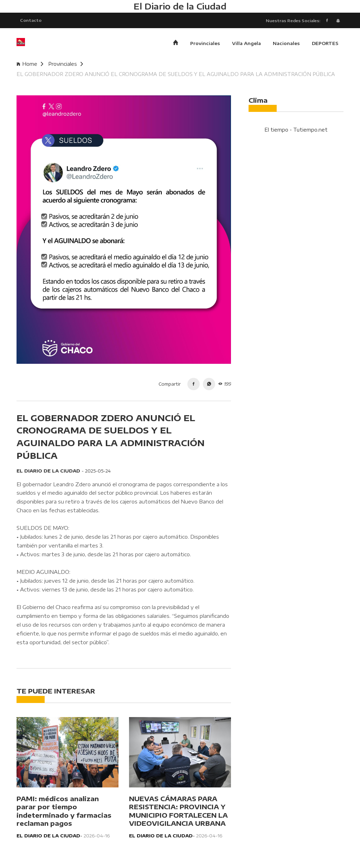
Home (30, 65)
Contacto (31, 20)
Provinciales (205, 44)
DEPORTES (325, 44)
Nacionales (286, 44)
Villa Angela (246, 44)
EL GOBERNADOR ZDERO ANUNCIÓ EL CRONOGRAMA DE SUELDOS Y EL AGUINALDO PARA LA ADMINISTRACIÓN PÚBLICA (176, 75)
